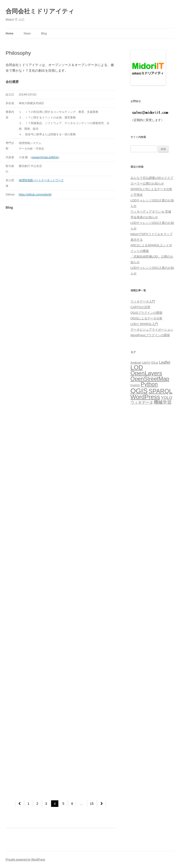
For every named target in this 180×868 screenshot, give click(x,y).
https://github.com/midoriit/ (35, 195)
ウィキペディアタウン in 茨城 (151, 212)
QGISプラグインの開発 (147, 313)
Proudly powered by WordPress (25, 860)
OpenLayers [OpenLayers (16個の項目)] (146, 373)
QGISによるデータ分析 (147, 318)
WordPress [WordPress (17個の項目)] (145, 397)
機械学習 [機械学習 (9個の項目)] (163, 402)
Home (9, 33)
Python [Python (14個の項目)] (149, 384)
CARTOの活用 (140, 307)
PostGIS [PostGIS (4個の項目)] (135, 385)
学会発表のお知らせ (144, 217)
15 (92, 804)
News (27, 33)
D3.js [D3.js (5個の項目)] (155, 363)
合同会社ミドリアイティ (40, 11)
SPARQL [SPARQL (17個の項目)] (161, 391)
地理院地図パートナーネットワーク (41, 180)
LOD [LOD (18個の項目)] (137, 367)
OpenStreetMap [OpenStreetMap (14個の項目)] (150, 379)
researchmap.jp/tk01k (45, 157)
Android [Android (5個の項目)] (136, 363)
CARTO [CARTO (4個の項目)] (146, 363)
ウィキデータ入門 (143, 301)
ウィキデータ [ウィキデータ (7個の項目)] (142, 402)
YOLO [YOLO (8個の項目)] (167, 398)
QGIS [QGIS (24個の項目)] (139, 391)
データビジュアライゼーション (152, 330)
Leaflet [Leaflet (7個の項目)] (165, 362)
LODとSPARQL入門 (144, 324)
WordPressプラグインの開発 (150, 335)
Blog (44, 33)
